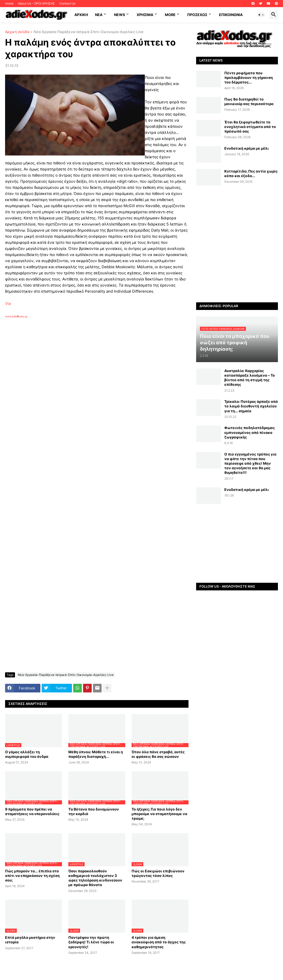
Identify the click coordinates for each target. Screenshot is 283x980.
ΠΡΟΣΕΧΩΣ (197, 15)
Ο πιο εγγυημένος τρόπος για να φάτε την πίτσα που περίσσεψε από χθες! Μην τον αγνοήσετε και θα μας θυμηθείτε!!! (250, 463)
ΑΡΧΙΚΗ (81, 15)
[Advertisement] (86, 377)
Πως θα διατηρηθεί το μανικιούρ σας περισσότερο (249, 101)
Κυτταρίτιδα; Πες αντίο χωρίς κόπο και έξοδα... (251, 173)
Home (9, 3)
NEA (99, 15)
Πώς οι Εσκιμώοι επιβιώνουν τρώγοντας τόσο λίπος (158, 873)
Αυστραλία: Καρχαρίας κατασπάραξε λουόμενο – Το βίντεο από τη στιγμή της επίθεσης (250, 378)
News (120, 15)
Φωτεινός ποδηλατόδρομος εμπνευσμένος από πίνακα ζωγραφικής (250, 432)
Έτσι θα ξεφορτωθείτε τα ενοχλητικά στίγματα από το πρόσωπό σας (250, 127)
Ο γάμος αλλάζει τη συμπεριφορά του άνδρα (27, 754)
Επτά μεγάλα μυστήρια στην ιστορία (30, 940)
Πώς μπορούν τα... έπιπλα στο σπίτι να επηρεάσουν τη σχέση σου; (32, 876)
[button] (261, 15)
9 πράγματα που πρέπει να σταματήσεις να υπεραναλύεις (32, 811)
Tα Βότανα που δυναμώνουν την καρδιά (94, 811)
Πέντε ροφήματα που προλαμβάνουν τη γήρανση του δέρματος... (249, 77)
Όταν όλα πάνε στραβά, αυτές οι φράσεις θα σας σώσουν (158, 754)
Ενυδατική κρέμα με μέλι (247, 148)
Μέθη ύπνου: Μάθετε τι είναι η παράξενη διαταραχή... (96, 754)
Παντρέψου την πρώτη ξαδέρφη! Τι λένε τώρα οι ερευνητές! (91, 942)
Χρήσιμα (145, 15)
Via (8, 303)
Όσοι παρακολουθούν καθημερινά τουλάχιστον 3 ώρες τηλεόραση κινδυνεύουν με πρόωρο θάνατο (95, 878)
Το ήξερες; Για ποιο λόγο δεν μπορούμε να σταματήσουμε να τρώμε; (159, 814)
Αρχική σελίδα (17, 32)
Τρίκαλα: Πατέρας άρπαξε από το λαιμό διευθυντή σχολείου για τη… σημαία (251, 406)
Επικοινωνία (231, 15)
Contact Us (67, 3)
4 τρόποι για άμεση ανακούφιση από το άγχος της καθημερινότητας (159, 942)
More (170, 15)
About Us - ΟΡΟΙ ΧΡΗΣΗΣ (36, 3)
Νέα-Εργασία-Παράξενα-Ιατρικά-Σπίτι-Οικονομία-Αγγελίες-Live (88, 32)
